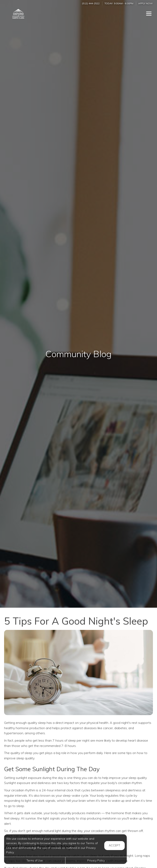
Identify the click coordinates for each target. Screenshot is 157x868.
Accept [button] (114, 845)
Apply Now (145, 3)
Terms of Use (35, 860)
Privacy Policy (96, 860)
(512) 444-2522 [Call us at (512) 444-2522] (91, 3)
